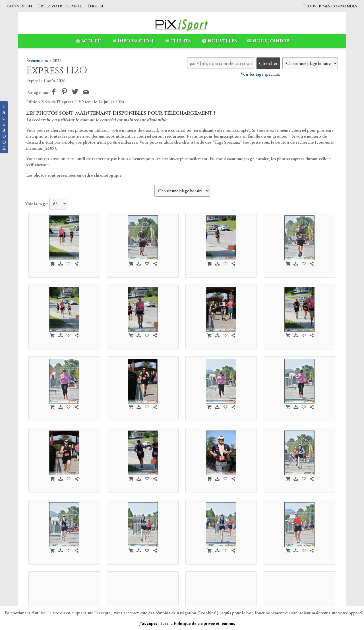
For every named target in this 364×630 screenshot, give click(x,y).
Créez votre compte (60, 6)
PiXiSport (139, 595)
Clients (177, 41)
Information (132, 41)
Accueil (88, 41)
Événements (37, 60)
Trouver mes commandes (330, 6)
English (96, 6)
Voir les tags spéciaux (260, 74)
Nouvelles (219, 41)
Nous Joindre (268, 41)
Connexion (19, 6)
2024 (57, 60)
